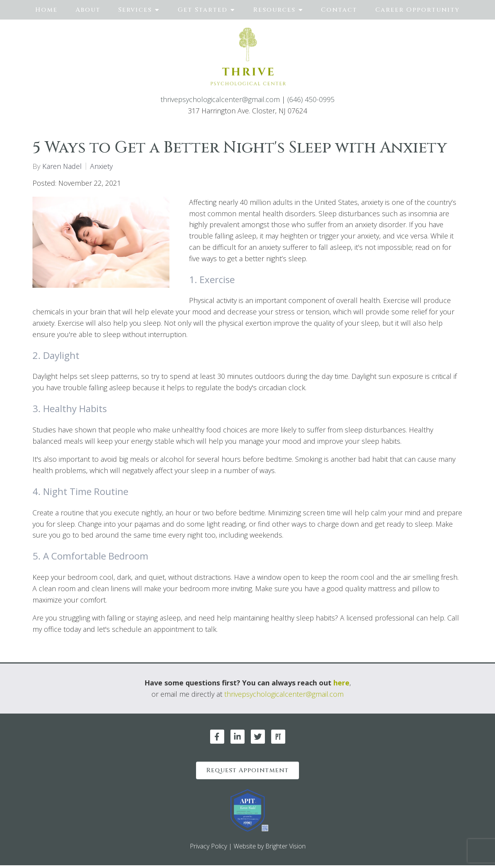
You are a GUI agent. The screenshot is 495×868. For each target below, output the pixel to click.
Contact (339, 10)
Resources (274, 10)
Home (46, 10)
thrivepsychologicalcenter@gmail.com (220, 99)
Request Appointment (247, 772)
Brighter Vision (285, 849)
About (88, 10)
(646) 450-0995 (311, 99)
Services (135, 10)
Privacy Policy (208, 849)
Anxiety (101, 166)
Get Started (202, 10)
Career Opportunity (418, 10)
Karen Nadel (62, 166)
